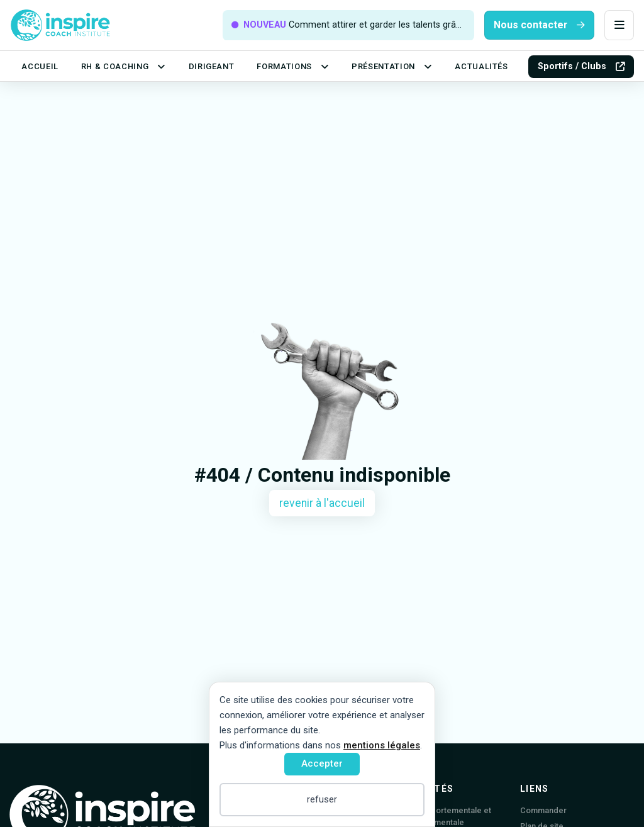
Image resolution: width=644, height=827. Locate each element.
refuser (322, 799)
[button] (619, 25)
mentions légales (382, 745)
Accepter (322, 763)
